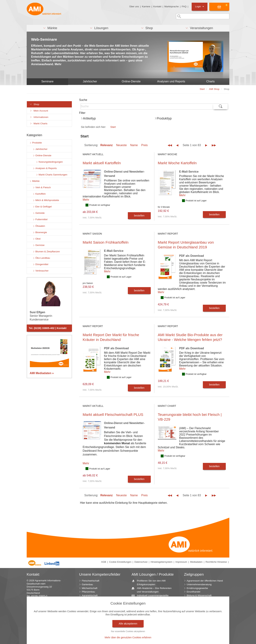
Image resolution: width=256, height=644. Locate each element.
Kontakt (157, 6)
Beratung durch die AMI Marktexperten (148, 604)
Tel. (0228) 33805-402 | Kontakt (48, 328)
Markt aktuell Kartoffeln (102, 163)
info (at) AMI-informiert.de (48, 602)
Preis (144, 145)
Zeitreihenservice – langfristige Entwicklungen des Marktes (152, 626)
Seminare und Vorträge (148, 632)
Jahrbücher (90, 81)
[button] (50, 28)
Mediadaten (196, 562)
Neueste (121, 145)
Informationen (39, 117)
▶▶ (214, 145)
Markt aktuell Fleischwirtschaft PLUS (113, 415)
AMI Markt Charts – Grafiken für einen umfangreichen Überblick (152, 612)
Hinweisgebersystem (162, 562)
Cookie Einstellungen (120, 562)
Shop (34, 104)
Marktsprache (171, 6)
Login (200, 6)
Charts (210, 81)
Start (113, 127)
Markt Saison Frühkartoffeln (106, 242)
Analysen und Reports (171, 81)
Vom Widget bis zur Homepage (152, 636)
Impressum (181, 562)
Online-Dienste (131, 81)
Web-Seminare (44, 39)
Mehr (86, 200)
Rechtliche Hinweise (216, 562)
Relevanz (106, 145)
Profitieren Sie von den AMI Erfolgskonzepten (150, 582)
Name (134, 145)
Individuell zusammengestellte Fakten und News (151, 597)
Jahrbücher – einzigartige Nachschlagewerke (149, 619)
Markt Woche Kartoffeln (177, 163)
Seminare (47, 81)
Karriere (146, 6)
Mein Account (39, 111)
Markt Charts (38, 123)
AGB (104, 562)
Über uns (134, 6)
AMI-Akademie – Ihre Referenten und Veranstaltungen (153, 590)
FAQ (184, 6)
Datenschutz (141, 562)
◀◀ (170, 145)
